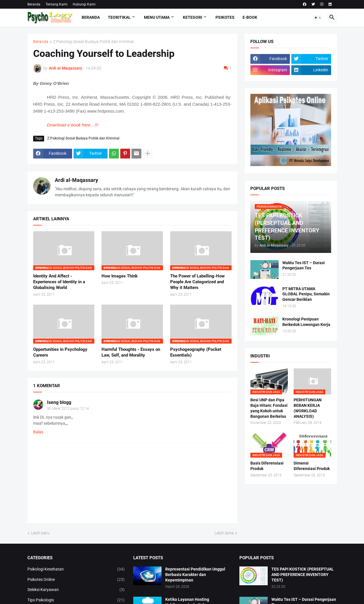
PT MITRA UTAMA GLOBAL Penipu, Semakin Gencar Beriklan (306, 294)
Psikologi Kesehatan (76, 569)
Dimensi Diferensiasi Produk (312, 466)
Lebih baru (40, 533)
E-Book (250, 17)
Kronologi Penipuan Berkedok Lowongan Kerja (306, 322)
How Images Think (120, 276)
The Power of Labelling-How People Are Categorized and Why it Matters (197, 282)
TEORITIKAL (119, 17)
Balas (38, 432)
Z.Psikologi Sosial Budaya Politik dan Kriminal (93, 42)
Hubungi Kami (84, 4)
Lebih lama (224, 533)
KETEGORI (193, 17)
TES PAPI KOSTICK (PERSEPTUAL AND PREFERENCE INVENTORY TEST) (303, 575)
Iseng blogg (59, 402)
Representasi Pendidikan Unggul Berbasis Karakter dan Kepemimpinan (195, 575)
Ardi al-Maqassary (76, 180)
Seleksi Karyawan (76, 590)
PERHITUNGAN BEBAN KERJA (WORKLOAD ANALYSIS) (308, 408)
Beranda (34, 4)
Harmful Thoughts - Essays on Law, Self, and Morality (131, 352)
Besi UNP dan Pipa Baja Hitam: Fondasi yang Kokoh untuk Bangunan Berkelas (269, 408)
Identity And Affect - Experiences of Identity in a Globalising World (59, 282)
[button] (318, 18)
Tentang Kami (57, 4)
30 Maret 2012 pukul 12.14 (68, 409)
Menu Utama (157, 17)
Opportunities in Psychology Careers (60, 352)
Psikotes (225, 17)
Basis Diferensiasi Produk (267, 466)
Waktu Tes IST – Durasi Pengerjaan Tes (304, 265)
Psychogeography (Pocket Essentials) (196, 352)
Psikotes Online (76, 580)
